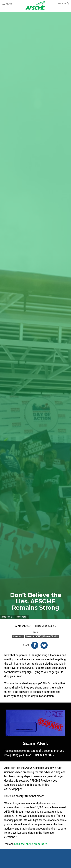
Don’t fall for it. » (43, 755)
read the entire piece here (31, 844)
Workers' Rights (51, 636)
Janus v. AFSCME (33, 636)
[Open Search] (63, 4)
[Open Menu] (7, 4)
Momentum (18, 636)
